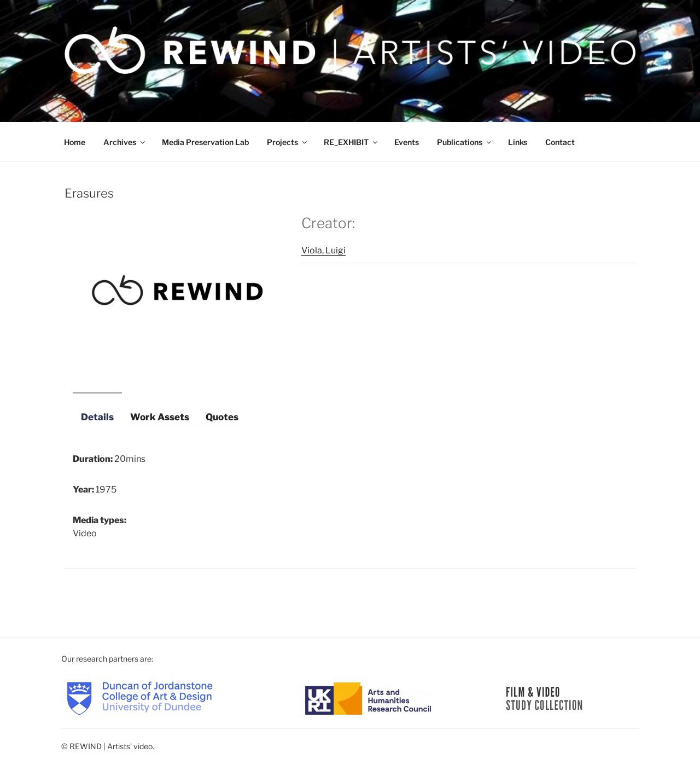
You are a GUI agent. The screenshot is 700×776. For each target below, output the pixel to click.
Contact (560, 142)
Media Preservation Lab (205, 142)
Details (97, 417)
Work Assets (160, 417)
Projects (288, 142)
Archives (125, 142)
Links (518, 142)
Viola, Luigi (323, 250)
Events (407, 142)
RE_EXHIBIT (351, 142)
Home (75, 142)
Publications (465, 142)
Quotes (222, 417)
